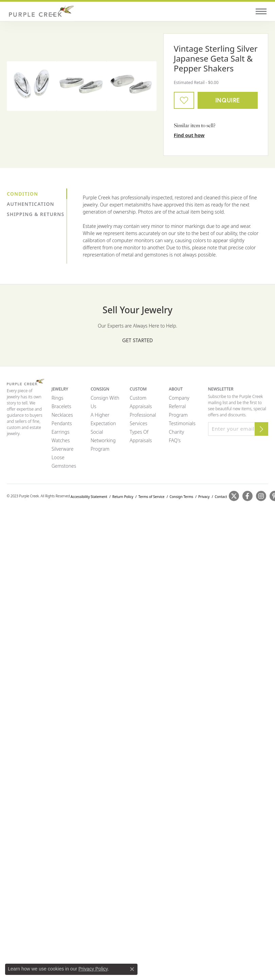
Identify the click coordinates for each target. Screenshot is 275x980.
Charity (176, 432)
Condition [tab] (22, 194)
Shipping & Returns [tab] (35, 214)
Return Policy (123, 497)
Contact (221, 497)
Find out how (189, 135)
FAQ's (175, 440)
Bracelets (61, 406)
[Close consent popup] (132, 969)
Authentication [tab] (31, 204)
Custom (138, 398)
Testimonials (182, 423)
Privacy (204, 497)
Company (179, 398)
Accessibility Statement (89, 497)
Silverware (63, 449)
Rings (58, 398)
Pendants (62, 423)
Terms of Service (152, 497)
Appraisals (141, 406)
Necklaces (62, 415)
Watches (61, 440)
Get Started (137, 340)
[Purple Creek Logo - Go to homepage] (41, 11)
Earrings (61, 432)
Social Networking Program (103, 440)
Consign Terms (181, 497)
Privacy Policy (93, 969)
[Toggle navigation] (261, 11)
